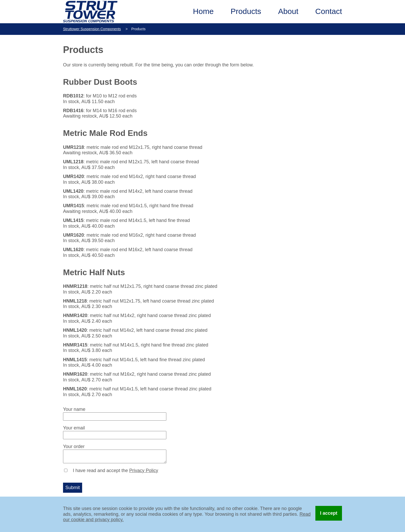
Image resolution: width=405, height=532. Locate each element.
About (288, 11)
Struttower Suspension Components (92, 29)
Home (203, 11)
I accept (329, 513)
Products (246, 11)
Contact (329, 11)
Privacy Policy (144, 471)
